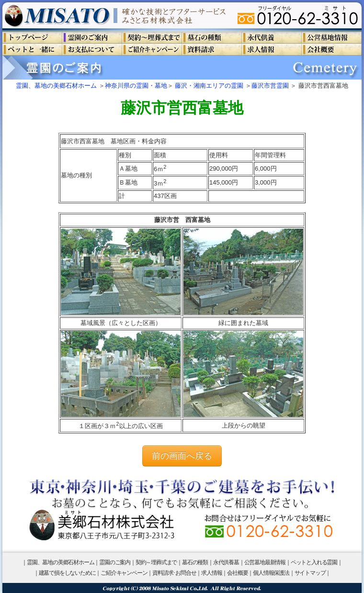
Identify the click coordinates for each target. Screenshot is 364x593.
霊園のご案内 (115, 562)
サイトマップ (310, 573)
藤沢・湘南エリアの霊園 (209, 86)
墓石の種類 (195, 562)
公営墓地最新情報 (265, 562)
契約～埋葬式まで (156, 562)
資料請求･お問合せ (174, 573)
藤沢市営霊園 (270, 86)
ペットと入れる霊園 (314, 562)
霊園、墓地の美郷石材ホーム (56, 86)
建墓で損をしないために (67, 573)
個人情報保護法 (271, 573)
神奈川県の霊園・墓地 (136, 86)
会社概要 (237, 573)
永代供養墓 (226, 562)
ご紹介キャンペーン (124, 573)
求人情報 (211, 573)
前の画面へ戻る (182, 456)
